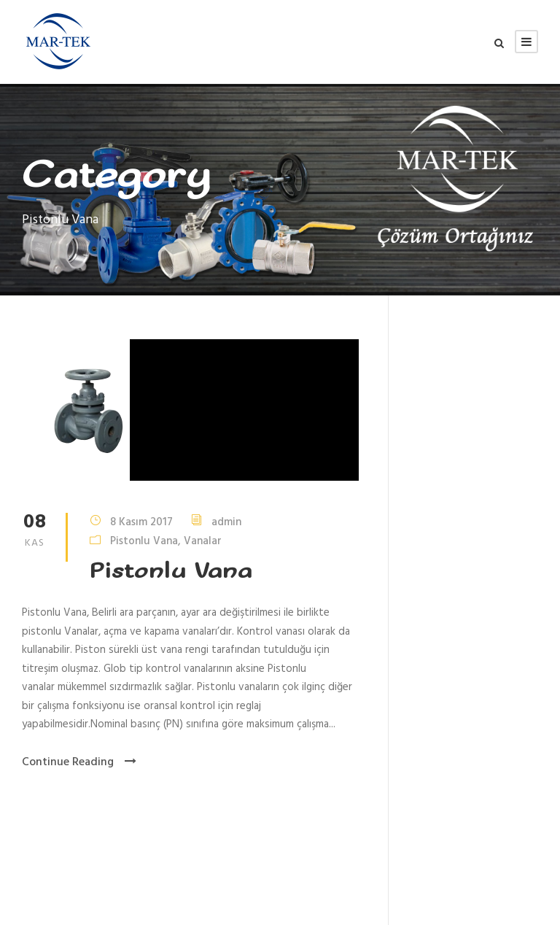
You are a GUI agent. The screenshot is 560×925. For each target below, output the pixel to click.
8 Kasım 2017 (141, 522)
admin (226, 522)
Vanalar (203, 541)
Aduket (267, 894)
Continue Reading (79, 762)
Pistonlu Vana (144, 541)
